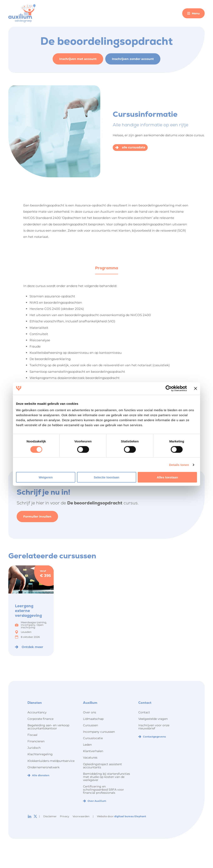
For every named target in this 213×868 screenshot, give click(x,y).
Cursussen (90, 725)
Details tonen (179, 465)
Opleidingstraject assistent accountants (102, 766)
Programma (107, 268)
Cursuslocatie (93, 738)
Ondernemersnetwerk (43, 767)
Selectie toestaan (107, 477)
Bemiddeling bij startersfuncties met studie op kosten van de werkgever (106, 777)
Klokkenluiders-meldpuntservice (51, 761)
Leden (87, 745)
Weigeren (46, 477)
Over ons (90, 712)
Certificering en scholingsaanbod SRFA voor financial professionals (103, 790)
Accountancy (37, 712)
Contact (144, 712)
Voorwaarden (81, 816)
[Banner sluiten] (196, 388)
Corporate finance (40, 719)
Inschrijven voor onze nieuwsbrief (154, 727)
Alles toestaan (167, 477)
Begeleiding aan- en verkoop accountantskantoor (48, 727)
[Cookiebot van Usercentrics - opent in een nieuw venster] (169, 388)
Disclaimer (50, 816)
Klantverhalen (93, 751)
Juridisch (34, 748)
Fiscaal (32, 735)
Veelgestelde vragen (153, 719)
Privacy (65, 816)
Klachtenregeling (40, 754)
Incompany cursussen (99, 732)
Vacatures (90, 757)
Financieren (36, 741)
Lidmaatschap (93, 719)
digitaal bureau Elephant (130, 816)
